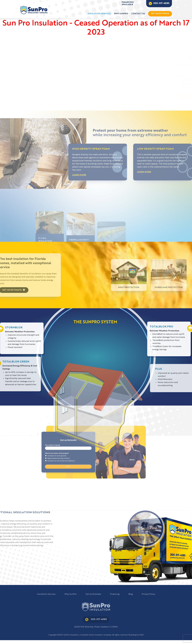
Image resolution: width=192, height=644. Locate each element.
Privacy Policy (148, 594)
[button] (94, 105)
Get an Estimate (93, 594)
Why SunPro (121, 14)
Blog (131, 594)
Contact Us (138, 14)
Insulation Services (99, 14)
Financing (115, 594)
